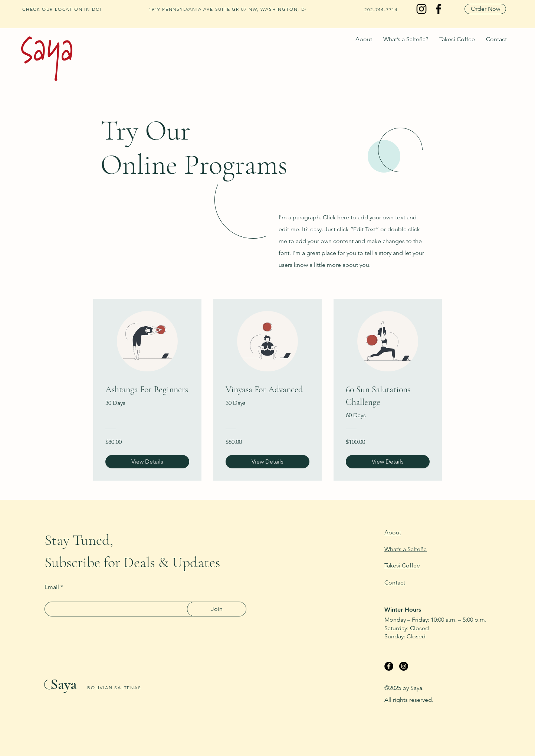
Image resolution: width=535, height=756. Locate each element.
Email (52, 587)
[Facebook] (439, 9)
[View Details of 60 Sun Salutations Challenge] (388, 462)
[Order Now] (485, 9)
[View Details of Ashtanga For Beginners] (147, 462)
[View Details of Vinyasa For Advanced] (267, 462)
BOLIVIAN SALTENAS (114, 688)
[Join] (217, 609)
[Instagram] (421, 9)
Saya (64, 684)
